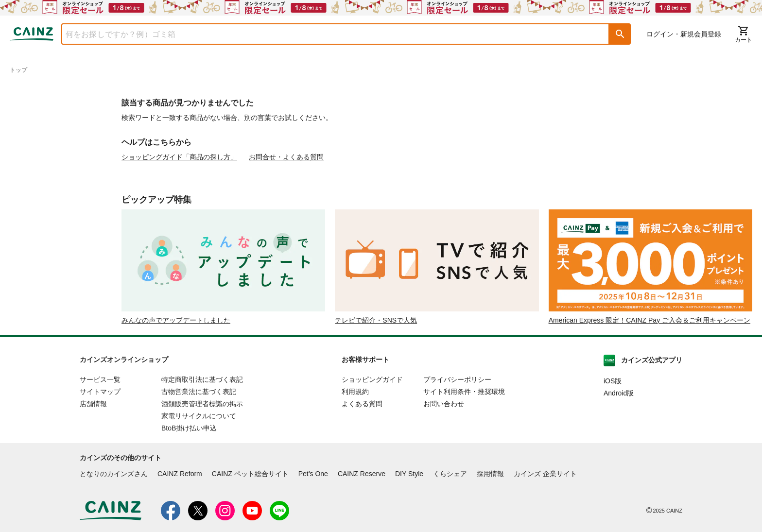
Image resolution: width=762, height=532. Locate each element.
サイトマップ (100, 392)
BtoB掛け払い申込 (189, 428)
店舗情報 (93, 404)
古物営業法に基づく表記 (199, 392)
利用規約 (355, 392)
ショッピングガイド (372, 379)
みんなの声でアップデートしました (176, 320)
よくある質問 (362, 404)
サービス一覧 (100, 379)
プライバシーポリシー (457, 379)
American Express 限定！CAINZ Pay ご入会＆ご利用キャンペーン (649, 320)
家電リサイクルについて (199, 416)
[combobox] (328, 34)
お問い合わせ (444, 404)
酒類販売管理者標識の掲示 (202, 404)
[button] (620, 34)
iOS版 (613, 381)
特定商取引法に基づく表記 (202, 379)
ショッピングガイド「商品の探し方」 (179, 157)
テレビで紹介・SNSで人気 (376, 320)
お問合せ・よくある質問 (286, 157)
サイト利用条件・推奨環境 (464, 392)
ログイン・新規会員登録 (684, 34)
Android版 (619, 393)
